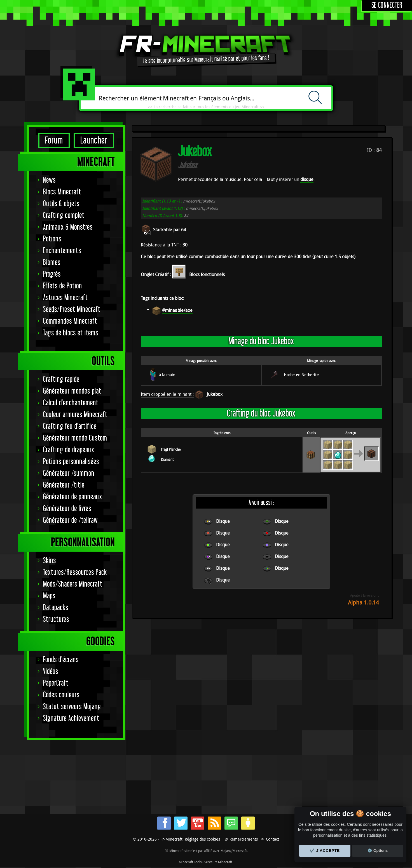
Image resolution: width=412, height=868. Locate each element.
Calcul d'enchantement (71, 403)
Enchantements (62, 251)
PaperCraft (56, 683)
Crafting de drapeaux (69, 450)
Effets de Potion (63, 286)
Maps (49, 596)
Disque (223, 521)
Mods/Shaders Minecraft (73, 584)
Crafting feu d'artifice (70, 426)
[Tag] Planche (171, 449)
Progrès (52, 274)
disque (307, 179)
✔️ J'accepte (325, 851)
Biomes (52, 263)
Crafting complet (64, 216)
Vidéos (51, 671)
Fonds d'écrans (61, 660)
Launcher (94, 141)
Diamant (167, 459)
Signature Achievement (71, 718)
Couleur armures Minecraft (75, 415)
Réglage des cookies (202, 839)
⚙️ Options (378, 851)
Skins (50, 561)
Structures (56, 619)
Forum (54, 141)
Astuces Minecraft (65, 298)
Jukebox (215, 394)
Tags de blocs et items (71, 333)
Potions (52, 239)
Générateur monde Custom (75, 438)
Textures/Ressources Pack (75, 572)
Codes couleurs (61, 695)
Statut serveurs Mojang (72, 707)
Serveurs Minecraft (218, 862)
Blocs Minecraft (62, 192)
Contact (272, 839)
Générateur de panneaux (73, 497)
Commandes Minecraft (70, 321)
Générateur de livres (67, 509)
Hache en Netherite (301, 375)
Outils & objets (61, 204)
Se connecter (387, 5)
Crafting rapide (61, 379)
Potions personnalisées (71, 462)
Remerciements (244, 839)
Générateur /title (64, 485)
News (49, 180)
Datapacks (56, 608)
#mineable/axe (177, 310)
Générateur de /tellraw (70, 520)
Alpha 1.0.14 (363, 602)
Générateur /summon (69, 473)
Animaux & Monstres (68, 227)
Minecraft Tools (190, 862)
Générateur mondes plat (72, 391)
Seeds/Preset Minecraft (72, 310)
